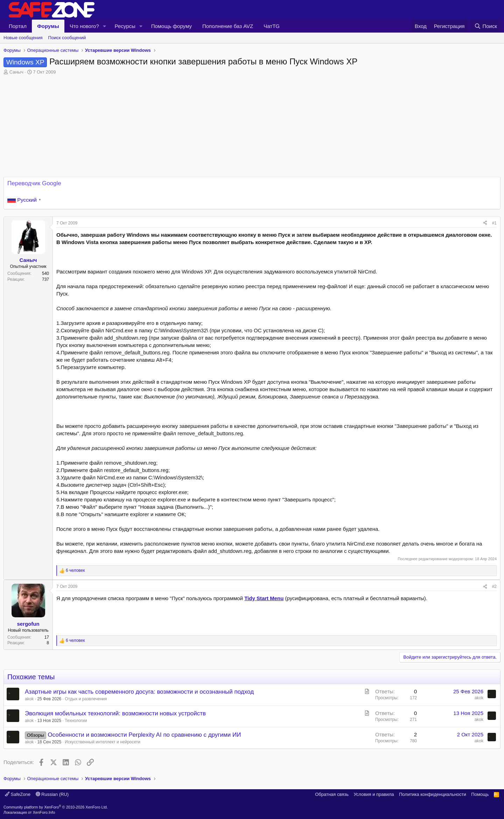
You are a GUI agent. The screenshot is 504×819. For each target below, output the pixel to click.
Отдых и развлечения (86, 699)
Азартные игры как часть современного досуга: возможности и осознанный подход (139, 692)
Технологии (76, 721)
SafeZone (18, 794)
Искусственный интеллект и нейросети (103, 742)
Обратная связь (332, 794)
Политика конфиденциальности (433, 794)
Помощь (480, 794)
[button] (105, 26)
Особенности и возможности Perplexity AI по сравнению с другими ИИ (144, 735)
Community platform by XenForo (56, 807)
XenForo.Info (44, 812)
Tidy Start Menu (264, 598)
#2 (494, 587)
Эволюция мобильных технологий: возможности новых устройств (115, 713)
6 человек (75, 570)
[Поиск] (486, 26)
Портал (18, 26)
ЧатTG (272, 26)
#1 (494, 223)
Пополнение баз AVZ (228, 26)
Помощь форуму (171, 26)
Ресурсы (125, 26)
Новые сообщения (23, 38)
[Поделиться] (485, 223)
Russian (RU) (52, 794)
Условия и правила (374, 794)
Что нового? (84, 26)
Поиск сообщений (67, 38)
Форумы (48, 26)
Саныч (16, 72)
